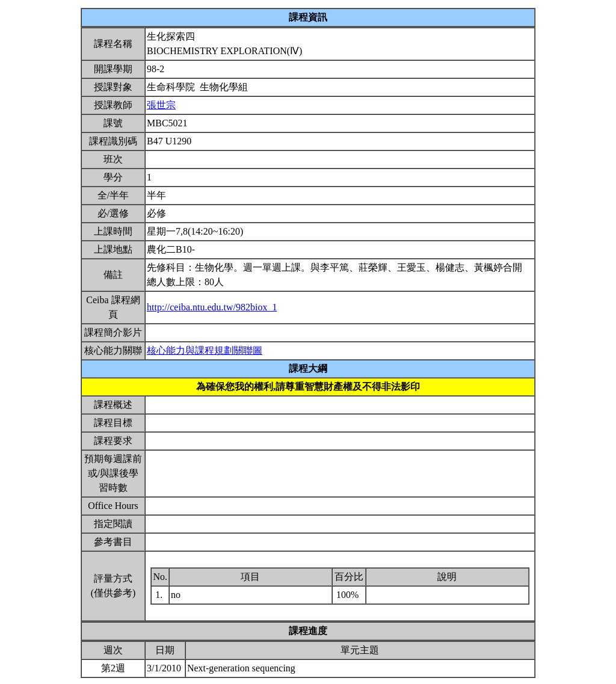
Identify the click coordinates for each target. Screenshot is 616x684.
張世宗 (161, 105)
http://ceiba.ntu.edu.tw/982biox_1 (212, 307)
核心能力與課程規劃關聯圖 (205, 350)
